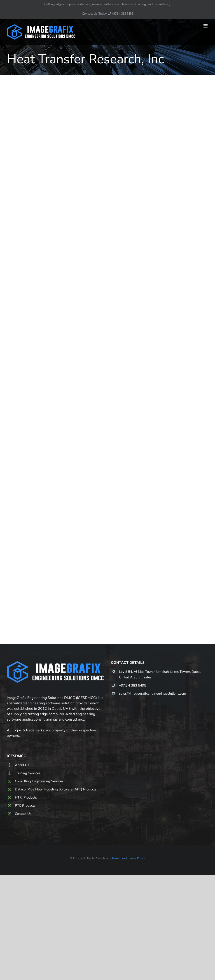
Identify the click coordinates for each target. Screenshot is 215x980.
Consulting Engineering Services (39, 781)
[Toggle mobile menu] (206, 26)
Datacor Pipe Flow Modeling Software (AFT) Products (56, 789)
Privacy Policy (136, 858)
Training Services (28, 773)
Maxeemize (119, 858)
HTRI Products (26, 797)
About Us (22, 765)
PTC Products (25, 806)
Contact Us (23, 814)
